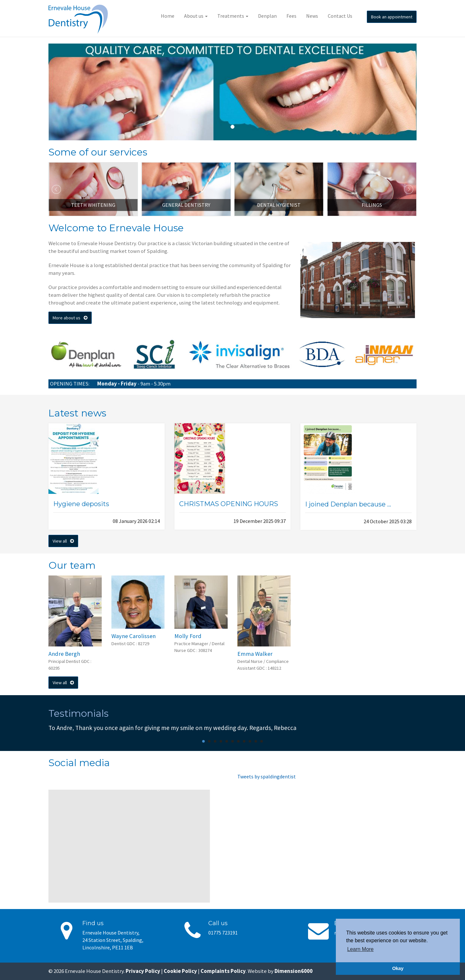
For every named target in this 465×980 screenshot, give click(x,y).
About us (196, 16)
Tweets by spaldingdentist (267, 776)
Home (168, 16)
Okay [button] (398, 968)
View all (63, 541)
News (312, 16)
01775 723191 (223, 933)
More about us (70, 318)
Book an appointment (392, 17)
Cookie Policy (180, 971)
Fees (291, 16)
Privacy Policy (143, 971)
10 (256, 741)
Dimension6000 (294, 971)
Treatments (233, 16)
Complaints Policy (223, 971)
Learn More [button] (360, 949)
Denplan (267, 16)
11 (262, 741)
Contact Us (340, 16)
